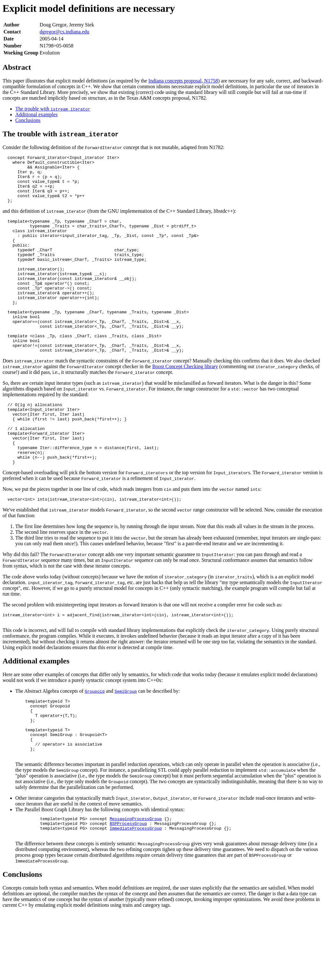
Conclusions (28, 120)
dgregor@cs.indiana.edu (65, 32)
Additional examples (36, 114)
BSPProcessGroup (128, 888)
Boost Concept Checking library (185, 403)
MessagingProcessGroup (136, 883)
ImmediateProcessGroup (136, 894)
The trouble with (53, 109)
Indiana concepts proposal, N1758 (183, 81)
